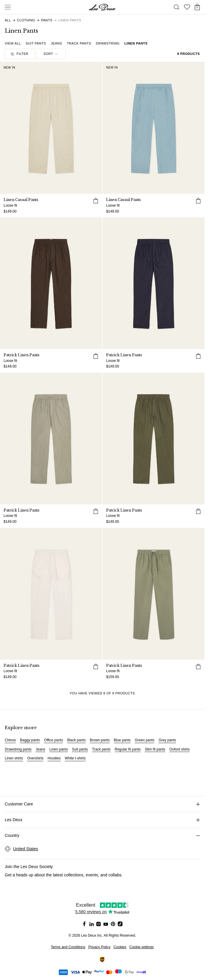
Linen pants (136, 43)
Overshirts (35, 758)
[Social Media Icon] (84, 924)
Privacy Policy (99, 947)
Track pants (79, 43)
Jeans (56, 43)
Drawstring (108, 43)
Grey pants (167, 740)
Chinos (10, 740)
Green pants (144, 740)
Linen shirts (14, 758)
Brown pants (100, 740)
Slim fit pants (155, 749)
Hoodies (54, 758)
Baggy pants (30, 740)
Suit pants (36, 43)
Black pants (76, 740)
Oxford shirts (180, 749)
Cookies (120, 947)
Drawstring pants (18, 749)
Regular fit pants (128, 749)
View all (13, 43)
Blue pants (122, 740)
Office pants (54, 740)
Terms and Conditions (68, 947)
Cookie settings (142, 947)
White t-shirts (75, 758)
